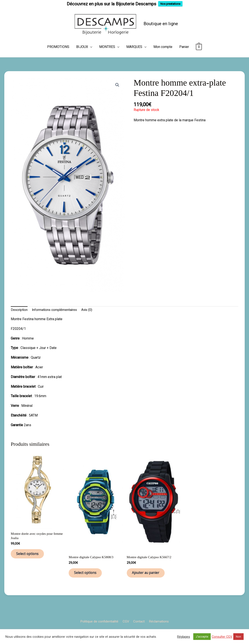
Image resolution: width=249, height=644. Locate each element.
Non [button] (238, 637)
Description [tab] (19, 318)
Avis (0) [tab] (89, 318)
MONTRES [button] (107, 55)
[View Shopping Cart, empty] (199, 55)
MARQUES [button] (134, 55)
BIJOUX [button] (82, 55)
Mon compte (163, 55)
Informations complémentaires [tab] (56, 318)
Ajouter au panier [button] (148, 583)
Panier (184, 55)
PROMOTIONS (58, 55)
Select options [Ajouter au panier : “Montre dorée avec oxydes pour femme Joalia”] (30, 564)
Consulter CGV (222, 637)
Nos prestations (170, 4)
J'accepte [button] (202, 637)
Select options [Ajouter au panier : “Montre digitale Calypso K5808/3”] (88, 583)
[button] (117, 93)
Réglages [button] (184, 637)
